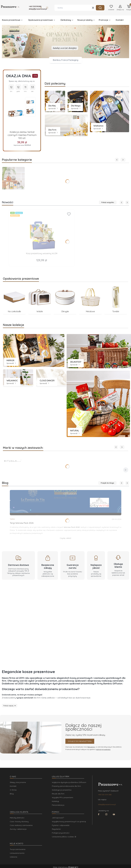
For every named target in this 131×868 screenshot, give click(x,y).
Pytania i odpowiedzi (61, 825)
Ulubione (13, 857)
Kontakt (13, 786)
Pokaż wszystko (108, 202)
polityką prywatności (103, 749)
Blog (12, 794)
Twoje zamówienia (18, 849)
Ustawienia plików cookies (63, 837)
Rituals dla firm (58, 794)
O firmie (13, 790)
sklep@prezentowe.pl (107, 804)
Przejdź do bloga (107, 483)
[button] (100, 8)
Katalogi (55, 801)
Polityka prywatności (61, 833)
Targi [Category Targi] (12, 519)
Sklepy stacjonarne (18, 782)
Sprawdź (53, 108)
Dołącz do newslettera (80, 741)
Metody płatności (17, 818)
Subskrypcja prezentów (62, 790)
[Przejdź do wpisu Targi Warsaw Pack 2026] (66, 503)
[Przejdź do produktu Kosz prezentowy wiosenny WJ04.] (42, 231)
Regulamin (91, 747)
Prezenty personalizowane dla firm (66, 786)
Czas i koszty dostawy (19, 821)
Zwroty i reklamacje (18, 829)
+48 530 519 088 (105, 795)
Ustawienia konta (17, 853)
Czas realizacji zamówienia (21, 825)
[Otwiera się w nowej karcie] (41, 8)
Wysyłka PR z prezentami (62, 797)
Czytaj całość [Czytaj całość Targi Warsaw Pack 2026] (65, 538)
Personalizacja (58, 805)
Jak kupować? (58, 818)
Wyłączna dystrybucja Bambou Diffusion (69, 782)
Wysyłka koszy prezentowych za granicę (69, 821)
